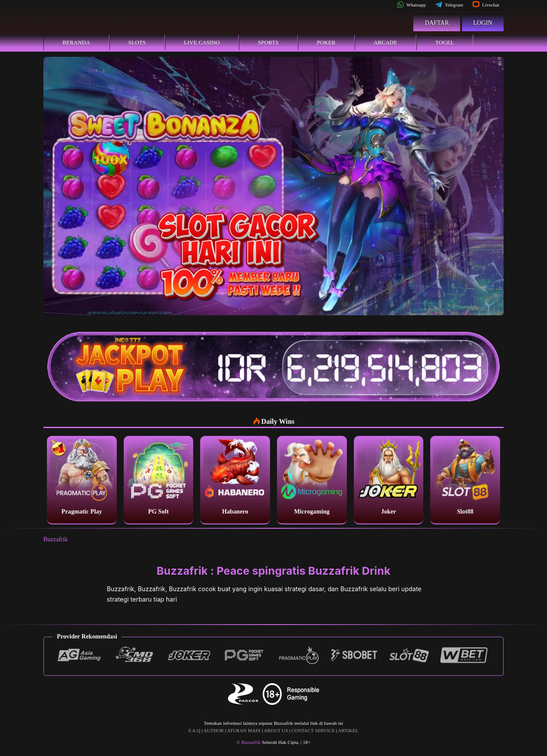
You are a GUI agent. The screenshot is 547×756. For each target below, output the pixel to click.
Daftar (437, 23)
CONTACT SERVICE (313, 730)
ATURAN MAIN (244, 730)
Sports (268, 42)
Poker (326, 42)
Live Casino (202, 42)
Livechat (486, 5)
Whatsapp (411, 5)
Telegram (449, 5)
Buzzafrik (56, 539)
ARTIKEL (348, 730)
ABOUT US (276, 730)
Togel (445, 42)
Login (483, 23)
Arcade (386, 42)
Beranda (76, 42)
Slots (137, 42)
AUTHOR (214, 730)
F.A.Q (194, 730)
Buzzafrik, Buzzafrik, (138, 589)
